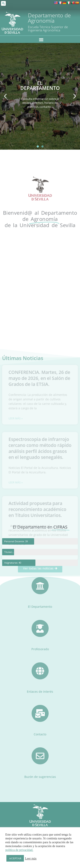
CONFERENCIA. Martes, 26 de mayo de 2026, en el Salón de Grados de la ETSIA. (39, 459)
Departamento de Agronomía (49, 18)
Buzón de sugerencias (40, 763)
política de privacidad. (19, 850)
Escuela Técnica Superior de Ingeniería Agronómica (48, 28)
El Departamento (40, 593)
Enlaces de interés (40, 678)
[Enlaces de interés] (40, 658)
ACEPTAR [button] (15, 858)
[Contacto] (40, 700)
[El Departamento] (40, 572)
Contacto (40, 721)
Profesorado (40, 636)
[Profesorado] (40, 615)
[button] (3, 3)
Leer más (31, 858)
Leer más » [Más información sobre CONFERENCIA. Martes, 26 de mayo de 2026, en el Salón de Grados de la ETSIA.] (16, 499)
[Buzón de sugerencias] (40, 742)
